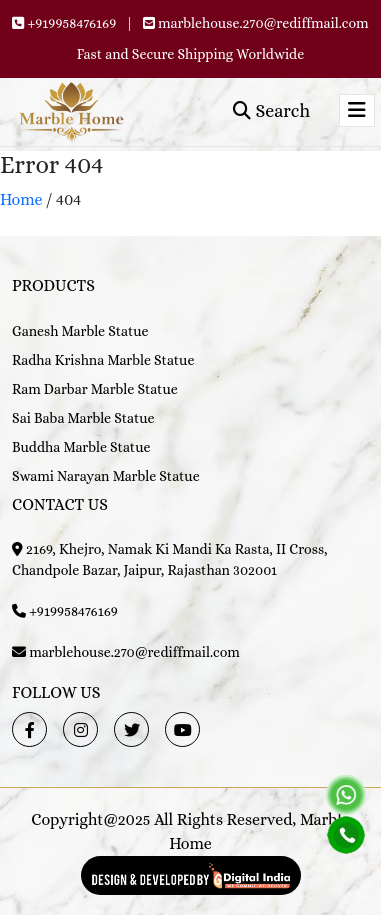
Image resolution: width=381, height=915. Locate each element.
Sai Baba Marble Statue (83, 418)
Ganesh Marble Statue (80, 331)
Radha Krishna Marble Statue (103, 360)
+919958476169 (71, 23)
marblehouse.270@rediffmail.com (263, 23)
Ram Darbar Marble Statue (95, 389)
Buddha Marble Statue (81, 447)
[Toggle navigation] (357, 110)
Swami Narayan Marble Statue (106, 476)
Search (271, 111)
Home (21, 199)
